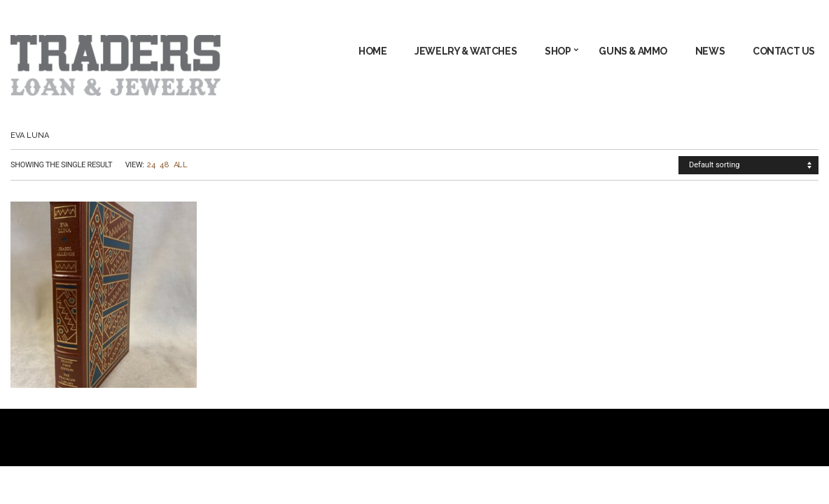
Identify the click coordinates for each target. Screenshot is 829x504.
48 (164, 165)
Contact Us (784, 51)
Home (372, 51)
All (181, 165)
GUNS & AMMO (633, 51)
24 (151, 165)
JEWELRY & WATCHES (466, 51)
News (710, 51)
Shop (558, 51)
